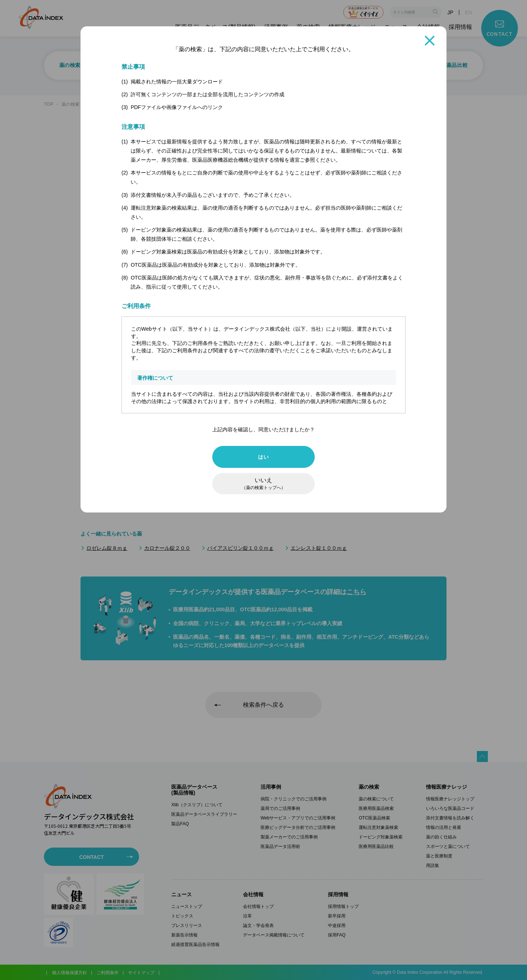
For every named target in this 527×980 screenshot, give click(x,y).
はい (263, 457)
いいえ (263, 484)
